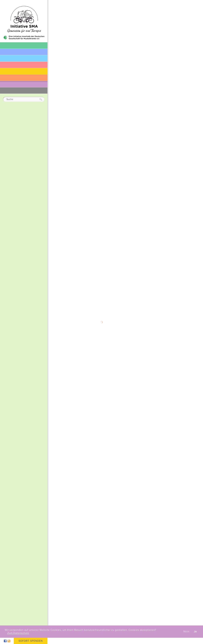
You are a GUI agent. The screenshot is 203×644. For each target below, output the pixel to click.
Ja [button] (195, 632)
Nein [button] (186, 632)
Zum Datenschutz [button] (18, 633)
